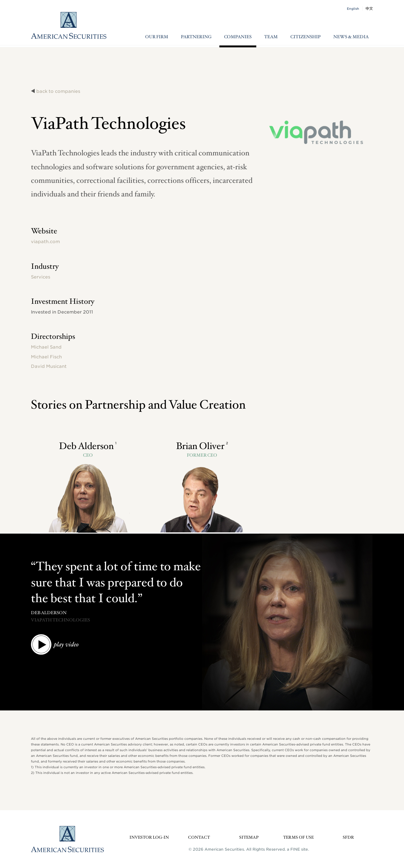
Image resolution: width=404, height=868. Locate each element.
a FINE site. (298, 849)
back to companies (58, 91)
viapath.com (45, 242)
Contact (199, 838)
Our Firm (157, 37)
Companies (238, 37)
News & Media (351, 37)
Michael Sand (46, 347)
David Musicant (49, 366)
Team (271, 37)
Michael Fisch (46, 357)
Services (41, 277)
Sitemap (249, 838)
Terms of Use (298, 838)
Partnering (196, 37)
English (353, 9)
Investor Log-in (149, 838)
